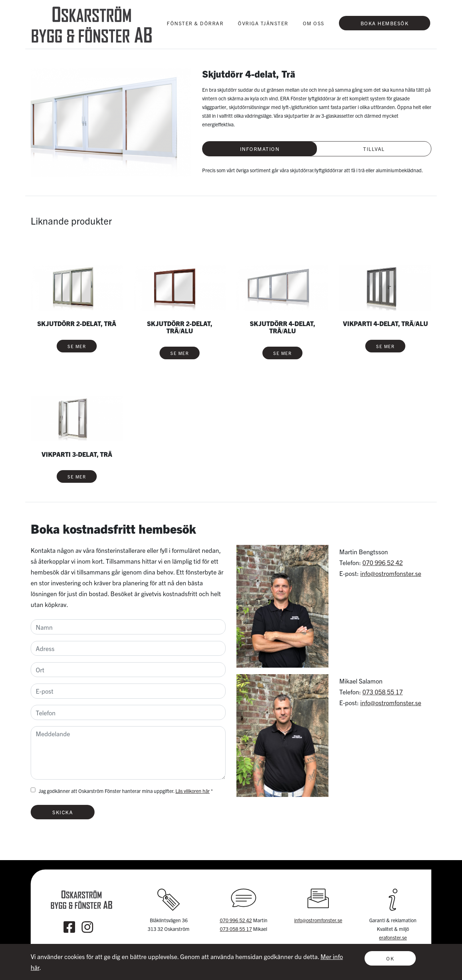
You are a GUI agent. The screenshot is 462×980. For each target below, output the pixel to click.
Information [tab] (260, 149)
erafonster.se (393, 937)
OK (390, 958)
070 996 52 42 (383, 562)
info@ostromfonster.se (391, 573)
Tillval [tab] (374, 149)
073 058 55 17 (383, 692)
